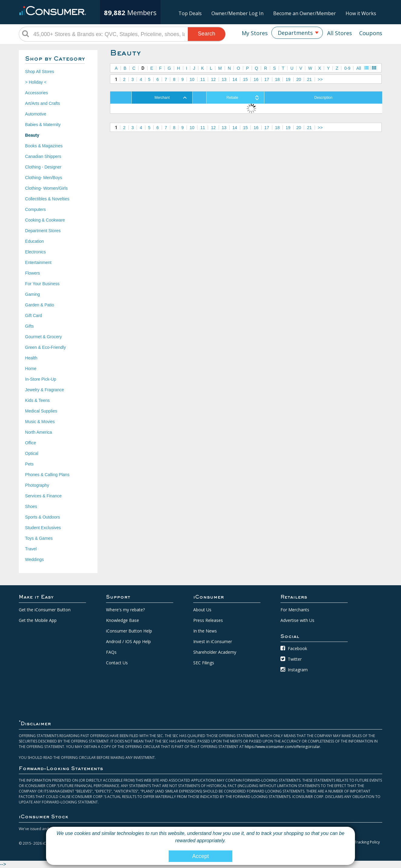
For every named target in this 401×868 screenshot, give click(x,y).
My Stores (255, 33)
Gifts (30, 326)
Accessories (36, 93)
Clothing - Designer (43, 167)
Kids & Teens (37, 400)
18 (277, 79)
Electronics (35, 252)
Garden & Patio (40, 305)
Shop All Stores (40, 72)
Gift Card (34, 315)
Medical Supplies (41, 411)
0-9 (347, 68)
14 (235, 79)
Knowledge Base (123, 620)
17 (267, 79)
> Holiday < (36, 82)
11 (203, 79)
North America (39, 432)
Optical (32, 453)
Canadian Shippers (43, 156)
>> (320, 79)
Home (31, 369)
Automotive (36, 114)
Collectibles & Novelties (47, 199)
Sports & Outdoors (43, 517)
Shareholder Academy (215, 652)
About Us (202, 610)
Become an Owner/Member (305, 13)
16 (256, 79)
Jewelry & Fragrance (45, 390)
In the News (205, 631)
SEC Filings (204, 663)
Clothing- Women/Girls (46, 188)
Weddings (35, 559)
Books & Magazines (44, 146)
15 (245, 79)
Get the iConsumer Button (45, 610)
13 (224, 79)
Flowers (33, 273)
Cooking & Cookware (45, 220)
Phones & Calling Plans (47, 475)
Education (35, 241)
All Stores (340, 33)
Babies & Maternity (43, 125)
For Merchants (295, 610)
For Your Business (42, 284)
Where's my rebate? (125, 610)
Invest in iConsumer (213, 641)
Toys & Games (39, 538)
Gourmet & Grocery (43, 337)
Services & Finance (43, 496)
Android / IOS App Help (128, 641)
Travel (31, 549)
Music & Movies (40, 422)
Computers (35, 209)
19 (288, 79)
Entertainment (38, 262)
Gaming (33, 294)
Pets (29, 464)
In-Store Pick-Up (41, 379)
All (359, 68)
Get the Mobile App (38, 620)
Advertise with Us (297, 620)
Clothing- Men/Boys (44, 178)
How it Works (361, 13)
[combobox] (297, 33)
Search (206, 34)
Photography (37, 485)
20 (299, 79)
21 (310, 79)
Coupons (371, 33)
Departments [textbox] (295, 33)
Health (31, 358)
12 (214, 79)
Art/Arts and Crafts (43, 103)
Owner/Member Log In (237, 13)
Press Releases (208, 620)
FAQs (111, 652)
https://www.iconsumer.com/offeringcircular (282, 747)
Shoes (31, 506)
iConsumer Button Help (129, 631)
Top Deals (190, 13)
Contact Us (117, 663)
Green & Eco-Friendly (46, 347)
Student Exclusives (43, 528)
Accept (200, 856)
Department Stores (43, 231)
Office (31, 443)
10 (192, 79)
